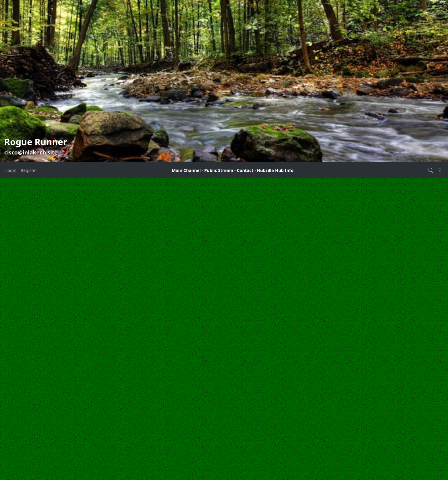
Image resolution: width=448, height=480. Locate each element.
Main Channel (186, 170)
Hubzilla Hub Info (275, 170)
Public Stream (219, 170)
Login (11, 170)
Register (29, 170)
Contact (245, 170)
